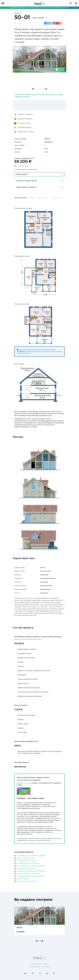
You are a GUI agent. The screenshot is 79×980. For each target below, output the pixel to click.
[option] (39, 61)
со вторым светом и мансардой (30, 876)
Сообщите (21, 351)
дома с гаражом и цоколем (28, 874)
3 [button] (40, 89)
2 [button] (38, 89)
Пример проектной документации (28, 639)
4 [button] (41, 89)
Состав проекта (57, 198)
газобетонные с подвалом (28, 863)
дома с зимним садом (26, 858)
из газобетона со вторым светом (31, 866)
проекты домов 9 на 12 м (27, 881)
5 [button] (43, 89)
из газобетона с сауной (27, 861)
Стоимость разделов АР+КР (25, 158)
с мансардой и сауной (26, 869)
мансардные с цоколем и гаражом (31, 856)
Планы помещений (20, 198)
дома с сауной (23, 879)
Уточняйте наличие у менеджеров (26, 169)
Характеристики (43, 198)
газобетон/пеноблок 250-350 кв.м (31, 871)
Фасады (32, 198)
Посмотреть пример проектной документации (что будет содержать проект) (39, 96)
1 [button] (36, 89)
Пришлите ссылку (24, 783)
